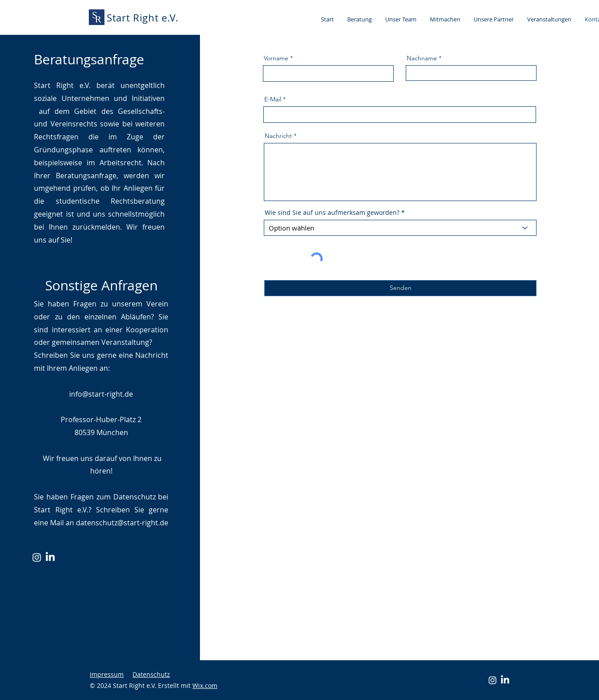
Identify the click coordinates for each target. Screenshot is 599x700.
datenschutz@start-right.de (122, 523)
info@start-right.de (101, 394)
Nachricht (278, 136)
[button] (360, 19)
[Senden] (400, 288)
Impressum (107, 674)
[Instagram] (37, 557)
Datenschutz (151, 674)
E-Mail (273, 99)
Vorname (276, 58)
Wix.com (205, 685)
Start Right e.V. (143, 18)
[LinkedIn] (50, 557)
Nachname (422, 58)
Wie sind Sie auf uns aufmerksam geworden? (332, 213)
